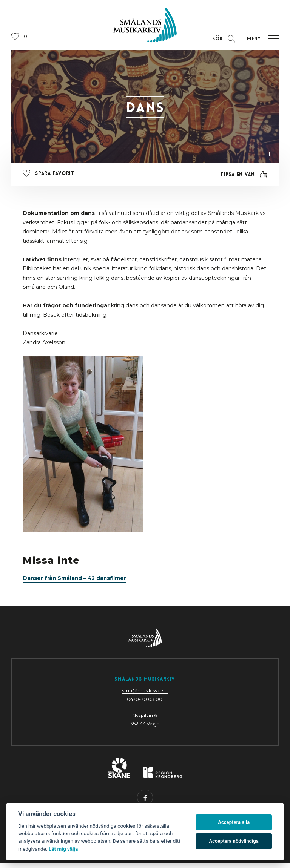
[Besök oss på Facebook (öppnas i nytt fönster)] (145, 802)
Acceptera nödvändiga (234, 841)
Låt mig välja (63, 849)
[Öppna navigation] (260, 42)
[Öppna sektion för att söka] (223, 42)
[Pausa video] (270, 156)
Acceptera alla (234, 822)
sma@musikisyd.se (145, 695)
